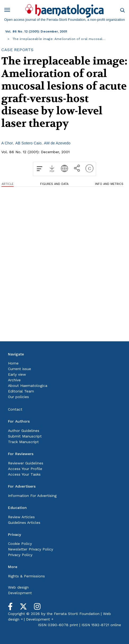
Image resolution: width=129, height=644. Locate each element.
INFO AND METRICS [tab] (109, 184)
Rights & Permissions (26, 576)
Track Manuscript (23, 442)
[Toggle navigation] (9, 11)
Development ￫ (40, 619)
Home (13, 363)
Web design (18, 587)
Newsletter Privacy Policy (31, 549)
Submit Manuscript (25, 436)
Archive (14, 380)
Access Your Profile (25, 469)
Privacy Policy (20, 555)
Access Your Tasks (24, 474)
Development (20, 593)
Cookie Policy (20, 544)
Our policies (18, 397)
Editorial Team (21, 391)
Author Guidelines (24, 431)
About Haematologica (28, 386)
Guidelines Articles (24, 523)
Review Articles (21, 517)
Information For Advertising (32, 496)
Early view (17, 374)
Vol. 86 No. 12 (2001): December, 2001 (36, 31)
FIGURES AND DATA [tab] (54, 184)
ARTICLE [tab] (8, 184)
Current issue (20, 369)
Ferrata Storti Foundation (77, 614)
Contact (15, 409)
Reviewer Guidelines (26, 463)
